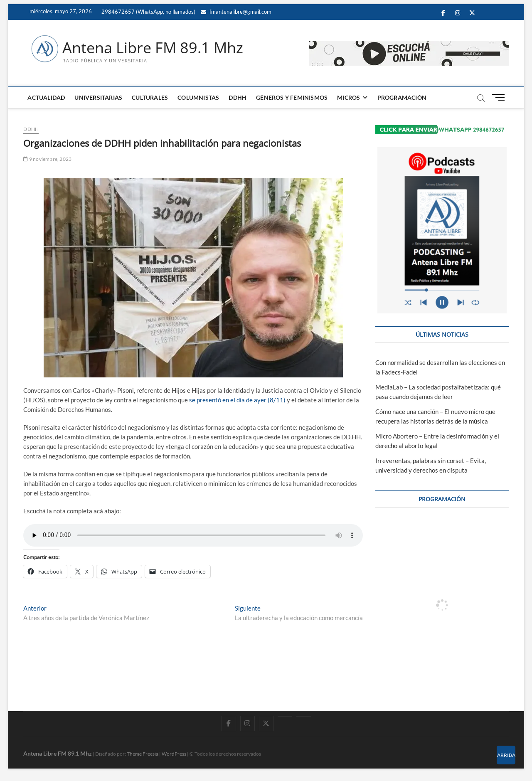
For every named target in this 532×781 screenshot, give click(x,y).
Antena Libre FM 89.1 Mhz (153, 48)
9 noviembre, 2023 (47, 159)
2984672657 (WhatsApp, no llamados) (148, 12)
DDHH (238, 97)
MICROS (349, 97)
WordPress (174, 754)
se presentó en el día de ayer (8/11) (237, 400)
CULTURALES (150, 97)
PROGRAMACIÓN (402, 97)
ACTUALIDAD (46, 97)
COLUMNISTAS (198, 97)
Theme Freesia (143, 754)
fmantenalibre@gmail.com (236, 12)
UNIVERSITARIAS (98, 97)
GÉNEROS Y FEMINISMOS (292, 97)
